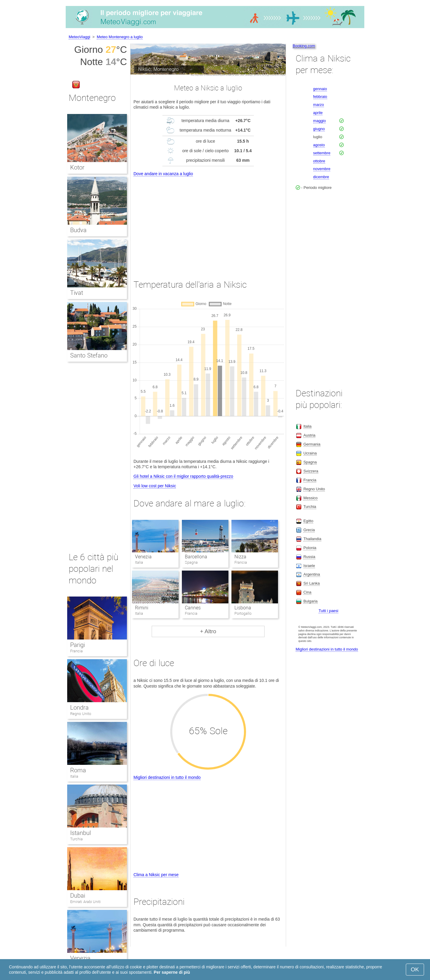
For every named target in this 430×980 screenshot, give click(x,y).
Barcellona (196, 557)
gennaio (320, 89)
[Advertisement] (208, 223)
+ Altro (208, 631)
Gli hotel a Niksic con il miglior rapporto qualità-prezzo (183, 476)
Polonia (310, 548)
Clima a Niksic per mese (156, 875)
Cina (307, 592)
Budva (78, 230)
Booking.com (304, 46)
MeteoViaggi (79, 37)
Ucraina (310, 453)
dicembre (321, 177)
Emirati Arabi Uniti (85, 902)
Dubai (78, 896)
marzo (319, 105)
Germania (312, 444)
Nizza (240, 557)
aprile (318, 113)
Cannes (193, 608)
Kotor (77, 167)
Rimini (142, 608)
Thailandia (312, 539)
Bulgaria (311, 601)
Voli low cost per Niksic (155, 486)
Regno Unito (81, 714)
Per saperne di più (172, 972)
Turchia (76, 839)
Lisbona (243, 608)
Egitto (308, 521)
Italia (74, 776)
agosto (319, 145)
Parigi (77, 645)
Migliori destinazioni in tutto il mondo (167, 777)
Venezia (143, 557)
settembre (322, 153)
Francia (76, 651)
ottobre (319, 161)
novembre (322, 169)
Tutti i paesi (328, 611)
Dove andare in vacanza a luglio (163, 174)
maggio (320, 121)
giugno (319, 129)
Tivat (77, 293)
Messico (311, 498)
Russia (309, 557)
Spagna (310, 462)
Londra (79, 708)
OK (415, 969)
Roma (78, 770)
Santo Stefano (89, 355)
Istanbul (80, 833)
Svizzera (311, 471)
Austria (309, 435)
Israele (309, 566)
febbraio (320, 97)
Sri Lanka (312, 583)
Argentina (312, 574)
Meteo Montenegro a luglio (120, 37)
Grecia (309, 530)
